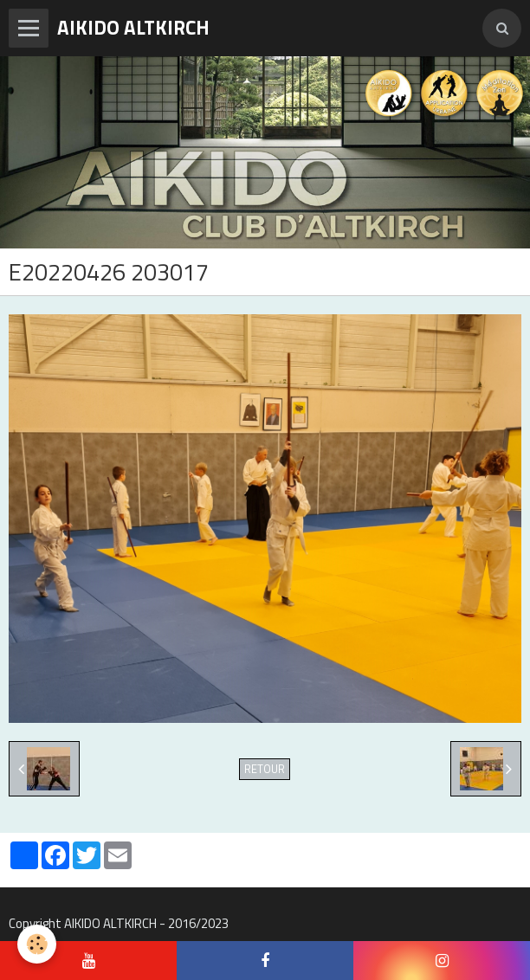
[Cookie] (37, 944)
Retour (265, 769)
